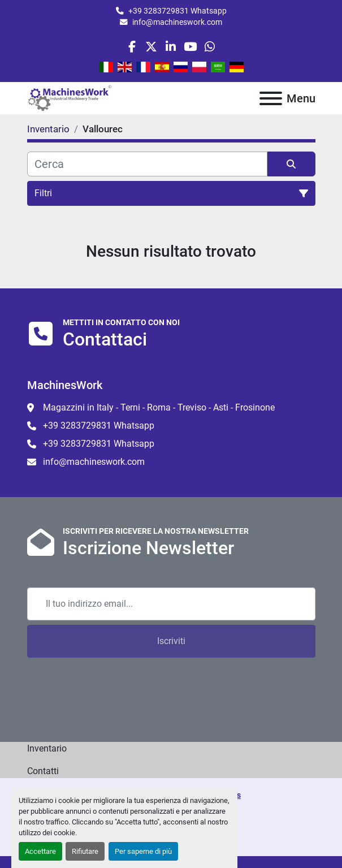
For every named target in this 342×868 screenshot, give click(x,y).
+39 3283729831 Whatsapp (178, 11)
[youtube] (190, 47)
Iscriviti (171, 641)
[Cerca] (147, 164)
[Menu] (271, 98)
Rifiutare (85, 851)
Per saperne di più (143, 851)
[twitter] (151, 47)
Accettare (40, 851)
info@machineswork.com (177, 22)
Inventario (47, 748)
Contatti (43, 771)
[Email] (171, 604)
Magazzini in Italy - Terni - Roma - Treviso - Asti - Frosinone (159, 407)
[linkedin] (170, 47)
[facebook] (132, 47)
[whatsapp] (209, 47)
